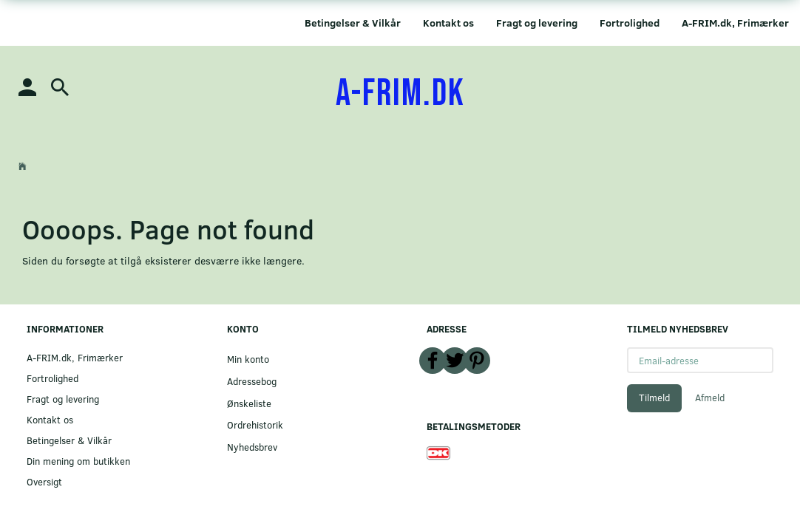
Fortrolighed (630, 23)
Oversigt (44, 481)
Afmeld (710, 398)
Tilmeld (654, 398)
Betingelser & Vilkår (353, 23)
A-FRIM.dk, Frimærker (735, 23)
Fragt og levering (537, 23)
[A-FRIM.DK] (400, 94)
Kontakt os (448, 23)
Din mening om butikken (78, 461)
